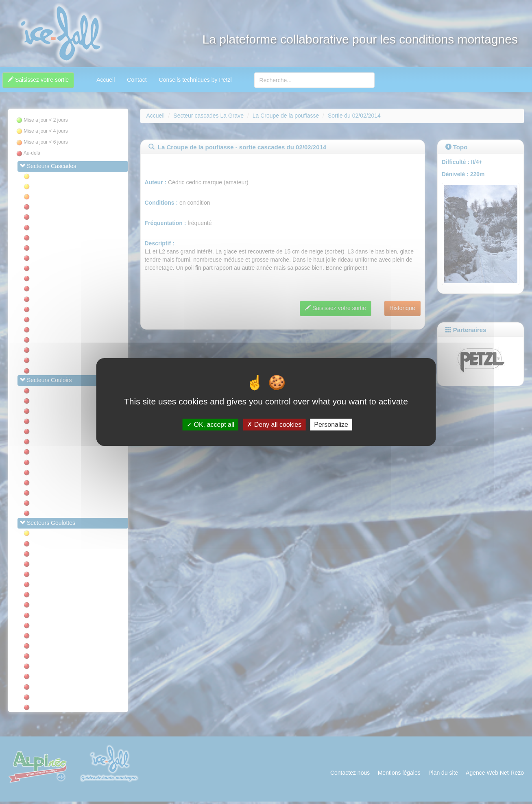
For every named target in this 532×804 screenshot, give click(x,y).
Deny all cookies (274, 425)
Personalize (331, 425)
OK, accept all (210, 425)
